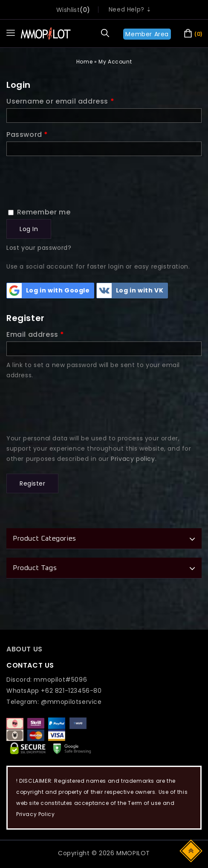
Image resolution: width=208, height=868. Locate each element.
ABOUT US (25, 649)
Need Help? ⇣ (130, 9)
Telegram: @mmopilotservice (54, 702)
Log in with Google (48, 291)
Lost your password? (39, 248)
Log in (29, 229)
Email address (35, 334)
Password (27, 135)
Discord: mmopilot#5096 (47, 680)
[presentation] (71, 176)
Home (84, 62)
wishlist (68, 10)
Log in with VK (130, 291)
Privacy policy (133, 459)
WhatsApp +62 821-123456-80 (54, 691)
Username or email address (60, 101)
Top (192, 850)
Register (32, 483)
